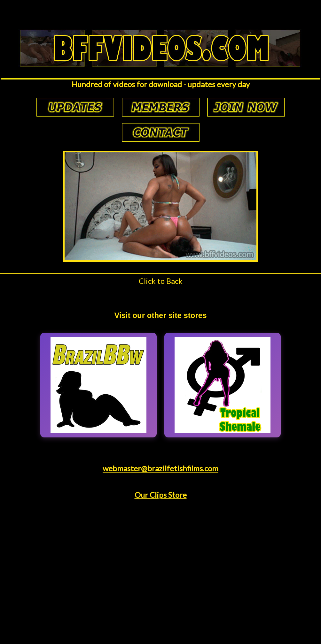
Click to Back (161, 281)
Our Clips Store (161, 495)
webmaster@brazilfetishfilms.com (160, 468)
